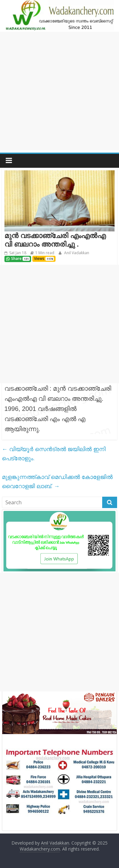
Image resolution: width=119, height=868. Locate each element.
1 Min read (45, 253)
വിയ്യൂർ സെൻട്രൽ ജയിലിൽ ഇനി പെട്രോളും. (54, 453)
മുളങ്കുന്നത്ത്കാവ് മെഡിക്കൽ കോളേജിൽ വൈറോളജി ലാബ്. (57, 481)
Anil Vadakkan (76, 253)
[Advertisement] (60, 91)
